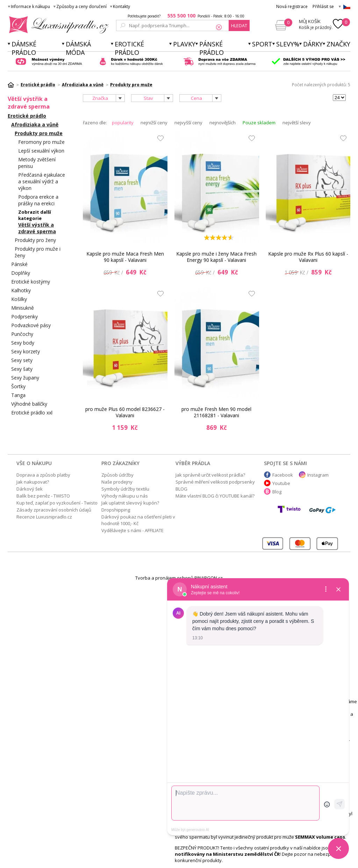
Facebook (283, 475)
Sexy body (23, 343)
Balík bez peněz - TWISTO (43, 496)
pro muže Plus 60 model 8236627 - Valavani (125, 412)
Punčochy (22, 334)
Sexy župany (25, 378)
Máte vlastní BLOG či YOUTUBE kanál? (215, 496)
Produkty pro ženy (35, 240)
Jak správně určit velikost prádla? (210, 475)
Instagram (318, 475)
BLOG (181, 489)
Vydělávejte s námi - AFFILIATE (133, 530)
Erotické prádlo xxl (32, 413)
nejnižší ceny (154, 123)
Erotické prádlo (129, 48)
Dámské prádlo (24, 48)
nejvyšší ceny (188, 123)
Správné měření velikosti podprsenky (215, 482)
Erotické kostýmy (31, 282)
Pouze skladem (259, 123)
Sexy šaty (22, 369)
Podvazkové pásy (31, 325)
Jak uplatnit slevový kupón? (130, 503)
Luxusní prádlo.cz (57, 25)
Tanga (18, 395)
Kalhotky (21, 290)
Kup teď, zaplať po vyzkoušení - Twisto (57, 503)
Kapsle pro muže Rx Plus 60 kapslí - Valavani (308, 257)
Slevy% (288, 44)
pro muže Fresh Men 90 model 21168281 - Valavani (216, 412)
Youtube (281, 483)
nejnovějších (223, 123)
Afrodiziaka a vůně (35, 124)
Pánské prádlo (212, 48)
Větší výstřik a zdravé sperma (37, 228)
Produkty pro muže (39, 133)
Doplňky (21, 273)
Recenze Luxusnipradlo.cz (44, 517)
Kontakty (121, 6)
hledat (239, 25)
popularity (123, 123)
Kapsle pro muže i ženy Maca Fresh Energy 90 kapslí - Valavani (216, 257)
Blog (277, 492)
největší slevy (297, 123)
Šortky (18, 386)
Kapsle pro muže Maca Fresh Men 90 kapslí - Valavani (125, 257)
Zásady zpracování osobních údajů (54, 510)
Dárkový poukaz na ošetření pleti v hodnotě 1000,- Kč (138, 520)
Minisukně (23, 308)
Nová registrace (292, 6)
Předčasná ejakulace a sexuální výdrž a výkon (42, 181)
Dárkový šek (30, 489)
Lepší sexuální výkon (41, 151)
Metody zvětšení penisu (37, 163)
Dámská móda (78, 48)
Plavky (184, 44)
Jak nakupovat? (33, 482)
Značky (338, 44)
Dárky (313, 44)
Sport (262, 44)
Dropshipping (116, 510)
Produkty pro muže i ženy (38, 252)
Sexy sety (22, 360)
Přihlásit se (323, 6)
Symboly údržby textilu (125, 489)
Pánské (19, 264)
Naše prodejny (117, 482)
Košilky (19, 299)
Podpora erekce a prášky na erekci (38, 200)
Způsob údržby (117, 475)
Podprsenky (24, 317)
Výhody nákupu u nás (125, 496)
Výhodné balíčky (29, 404)
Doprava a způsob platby (43, 475)
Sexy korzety (26, 351)
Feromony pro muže (41, 142)
